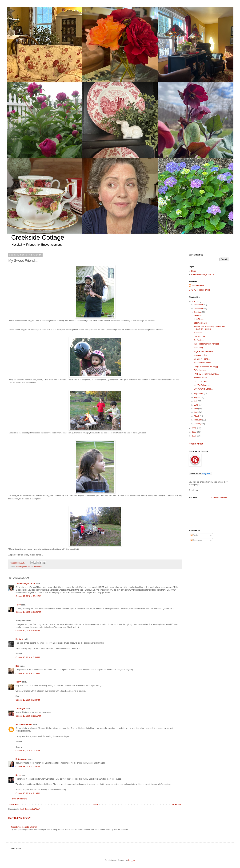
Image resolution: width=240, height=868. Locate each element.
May (196, 409)
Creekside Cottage (38, 237)
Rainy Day (198, 333)
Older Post (177, 804)
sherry (18, 682)
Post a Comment (19, 799)
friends (30, 567)
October (198, 312)
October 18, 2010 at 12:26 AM (28, 612)
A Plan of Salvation (219, 498)
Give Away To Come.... (203, 389)
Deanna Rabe (198, 286)
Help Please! (199, 319)
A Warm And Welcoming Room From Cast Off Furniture (209, 328)
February (198, 420)
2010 (194, 301)
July (196, 401)
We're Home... (200, 370)
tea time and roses (24, 724)
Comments (196, 540)
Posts (194, 535)
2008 (194, 432)
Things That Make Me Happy (206, 366)
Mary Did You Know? (19, 818)
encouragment (21, 567)
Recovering (198, 348)
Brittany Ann (21, 759)
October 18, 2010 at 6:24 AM (28, 631)
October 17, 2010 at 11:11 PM (28, 596)
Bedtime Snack (200, 323)
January (198, 424)
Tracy (18, 605)
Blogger (131, 860)
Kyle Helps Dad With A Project (206, 344)
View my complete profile (199, 290)
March (197, 416)
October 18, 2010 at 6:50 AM (28, 657)
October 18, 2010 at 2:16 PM (28, 751)
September (199, 394)
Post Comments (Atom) (30, 809)
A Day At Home (200, 378)
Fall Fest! (198, 315)
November (199, 309)
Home (96, 804)
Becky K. (20, 639)
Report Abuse (196, 444)
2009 (194, 428)
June (196, 405)
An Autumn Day (200, 355)
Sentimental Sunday (202, 363)
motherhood (38, 567)
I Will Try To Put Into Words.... (206, 374)
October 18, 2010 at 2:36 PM (28, 767)
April (196, 412)
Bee (17, 666)
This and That (199, 337)
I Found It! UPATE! (202, 381)
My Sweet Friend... (202, 359)
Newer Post (14, 804)
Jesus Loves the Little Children (24, 827)
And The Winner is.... (203, 385)
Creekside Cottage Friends (203, 274)
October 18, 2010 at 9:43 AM (28, 700)
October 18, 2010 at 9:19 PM (28, 793)
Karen (18, 775)
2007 (194, 436)
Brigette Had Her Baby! (203, 351)
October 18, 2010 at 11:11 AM (28, 716)
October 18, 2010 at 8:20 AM (28, 673)
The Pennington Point (25, 584)
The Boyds (20, 709)
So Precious (199, 340)
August (197, 397)
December (199, 305)
